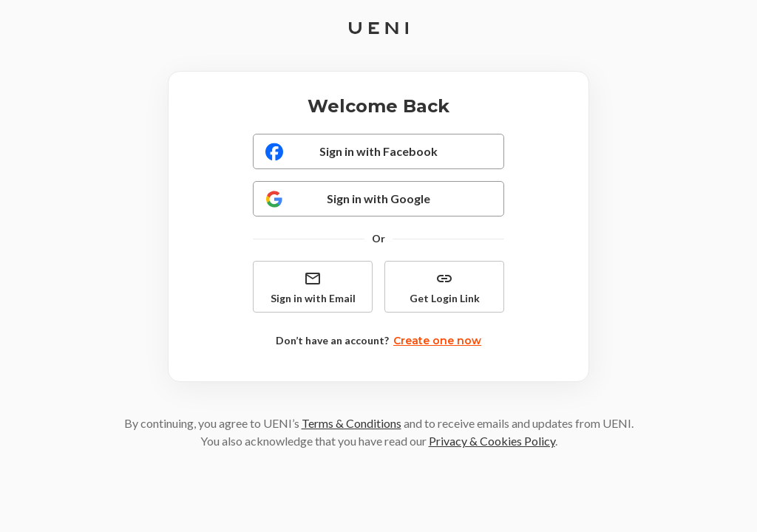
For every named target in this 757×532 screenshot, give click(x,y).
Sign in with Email (313, 287)
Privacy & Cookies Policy (492, 441)
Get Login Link (445, 287)
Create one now (437, 341)
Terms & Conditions (352, 423)
